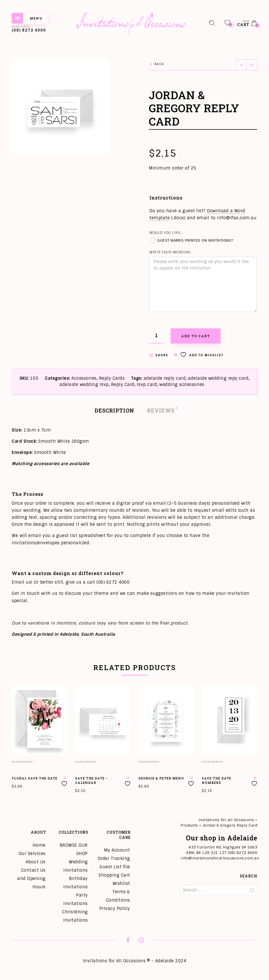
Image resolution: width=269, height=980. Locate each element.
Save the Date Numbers (216, 780)
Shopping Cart (114, 875)
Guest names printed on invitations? (192, 241)
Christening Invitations (75, 916)
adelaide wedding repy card (218, 378)
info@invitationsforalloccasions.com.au (220, 858)
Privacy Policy (115, 909)
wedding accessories (182, 385)
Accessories (84, 378)
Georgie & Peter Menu (161, 778)
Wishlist (121, 884)
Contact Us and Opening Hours (31, 879)
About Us (36, 862)
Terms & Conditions (118, 896)
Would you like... (166, 233)
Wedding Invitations (76, 866)
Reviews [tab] (161, 410)
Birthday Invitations (76, 883)
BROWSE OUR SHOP (74, 849)
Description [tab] (114, 410)
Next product (252, 65)
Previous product (241, 65)
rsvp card (147, 385)
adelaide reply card (165, 378)
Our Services (32, 854)
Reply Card (123, 385)
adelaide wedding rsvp (84, 385)
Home (39, 845)
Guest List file (115, 867)
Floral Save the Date (35, 778)
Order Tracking (114, 859)
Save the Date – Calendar (91, 780)
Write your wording (170, 252)
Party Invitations (76, 899)
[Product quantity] (156, 336)
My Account (117, 850)
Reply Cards (112, 378)
